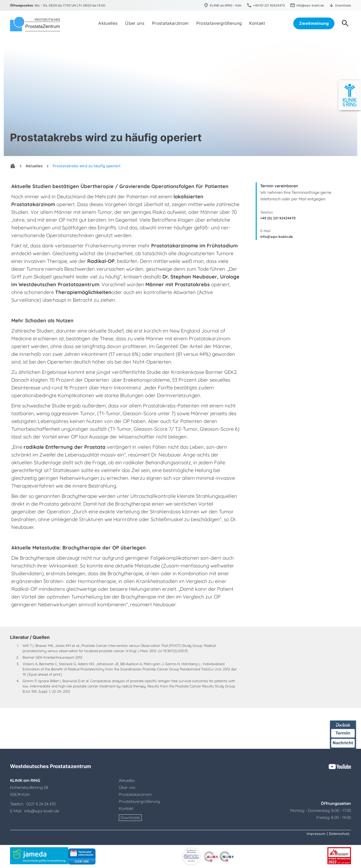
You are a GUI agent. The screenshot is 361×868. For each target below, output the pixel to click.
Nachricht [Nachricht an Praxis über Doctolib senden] (343, 743)
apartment (13, 166)
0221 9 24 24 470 (41, 804)
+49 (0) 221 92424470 (278, 218)
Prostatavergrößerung (139, 801)
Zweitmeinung (314, 23)
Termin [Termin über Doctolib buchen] (343, 733)
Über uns (127, 787)
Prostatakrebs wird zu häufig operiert (87, 166)
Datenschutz (339, 834)
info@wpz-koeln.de (277, 237)
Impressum (316, 834)
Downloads (130, 818)
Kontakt (126, 808)
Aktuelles (34, 166)
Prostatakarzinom (135, 794)
